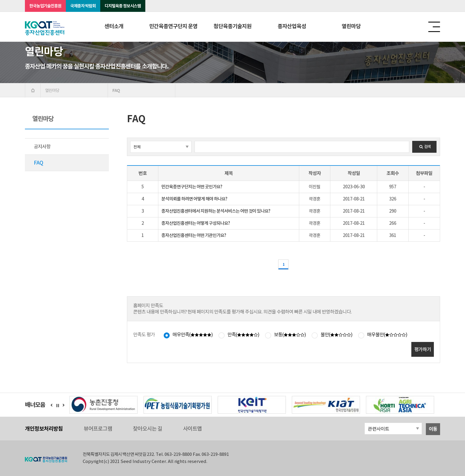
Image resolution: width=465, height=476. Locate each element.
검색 (424, 147)
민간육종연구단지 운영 (173, 26)
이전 (52, 405)
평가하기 (423, 349)
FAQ (38, 163)
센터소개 (114, 26)
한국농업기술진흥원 (45, 6)
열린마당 (351, 26)
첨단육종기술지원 (232, 26)
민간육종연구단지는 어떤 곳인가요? (192, 187)
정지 (59, 406)
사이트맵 (192, 429)
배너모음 (35, 405)
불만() (336, 335)
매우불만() (387, 335)
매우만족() (193, 335)
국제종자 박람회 (83, 6)
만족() (243, 335)
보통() (290, 335)
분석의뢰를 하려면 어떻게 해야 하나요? (194, 199)
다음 (63, 405)
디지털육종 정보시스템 (123, 6)
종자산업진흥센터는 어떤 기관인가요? (194, 235)
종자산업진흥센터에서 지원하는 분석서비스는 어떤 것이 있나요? (216, 211)
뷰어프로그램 (98, 429)
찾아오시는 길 (148, 429)
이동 (433, 429)
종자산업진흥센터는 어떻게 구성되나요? (196, 223)
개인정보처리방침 (44, 429)
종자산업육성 (292, 26)
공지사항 (42, 147)
